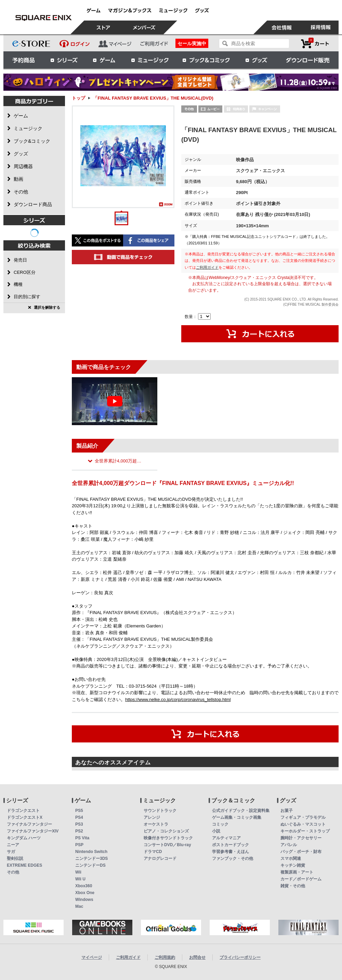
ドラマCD (153, 852)
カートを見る (315, 44)
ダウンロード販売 (308, 60)
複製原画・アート (297, 872)
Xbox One (85, 893)
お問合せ (197, 957)
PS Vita (82, 838)
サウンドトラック (160, 811)
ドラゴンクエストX (25, 817)
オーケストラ (156, 824)
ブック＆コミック (206, 60)
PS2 (79, 831)
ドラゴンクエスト (23, 811)
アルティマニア (226, 838)
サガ (11, 852)
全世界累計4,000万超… (118, 461)
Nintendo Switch (91, 852)
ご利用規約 (165, 957)
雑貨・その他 (293, 886)
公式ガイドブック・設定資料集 (241, 811)
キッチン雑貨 (293, 865)
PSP (79, 845)
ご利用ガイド (207, 267)
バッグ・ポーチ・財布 (301, 852)
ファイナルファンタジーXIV (33, 831)
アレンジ (152, 817)
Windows (84, 900)
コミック (220, 824)
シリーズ (64, 60)
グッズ (257, 60)
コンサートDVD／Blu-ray (167, 845)
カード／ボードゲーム (301, 879)
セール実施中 (192, 43)
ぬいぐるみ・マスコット (303, 824)
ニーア (13, 845)
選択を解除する (47, 307)
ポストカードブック (231, 845)
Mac (79, 906)
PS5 (79, 811)
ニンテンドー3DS (91, 858)
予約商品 (24, 60)
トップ (78, 98)
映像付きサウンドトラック (168, 838)
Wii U (80, 879)
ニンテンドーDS (90, 865)
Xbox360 (84, 886)
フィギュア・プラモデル (303, 817)
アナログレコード (160, 858)
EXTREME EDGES (24, 865)
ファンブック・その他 (233, 858)
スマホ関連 (291, 858)
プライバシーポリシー (240, 957)
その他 (13, 872)
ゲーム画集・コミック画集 (237, 817)
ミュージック (150, 60)
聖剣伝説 (15, 858)
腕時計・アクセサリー (301, 838)
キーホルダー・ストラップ (305, 831)
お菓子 (287, 811)
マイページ (92, 957)
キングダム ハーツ (24, 838)
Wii (78, 872)
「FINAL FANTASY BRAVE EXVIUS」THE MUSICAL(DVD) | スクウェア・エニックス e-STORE (43, 18)
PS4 (79, 817)
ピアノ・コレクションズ (166, 831)
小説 (216, 831)
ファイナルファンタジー (29, 824)
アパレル (289, 845)
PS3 (79, 824)
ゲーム (104, 60)
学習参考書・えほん (231, 852)
